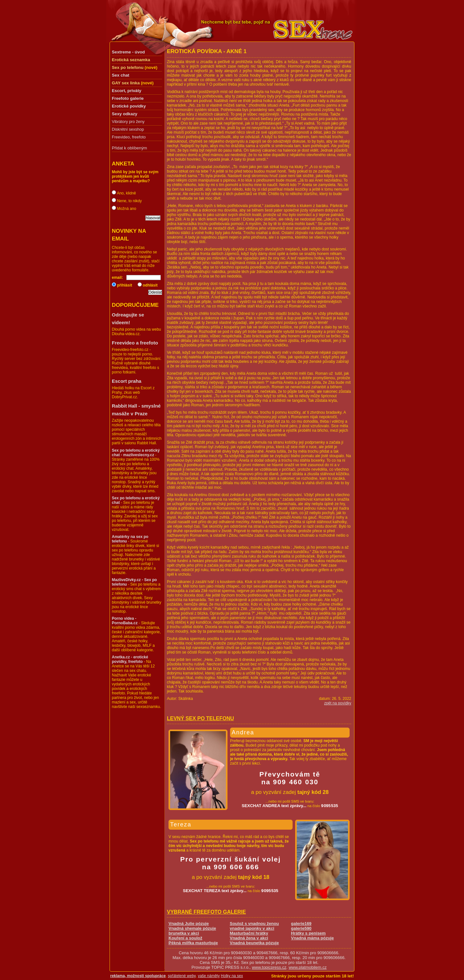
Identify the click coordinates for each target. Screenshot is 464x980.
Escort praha (127, 381)
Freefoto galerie (128, 98)
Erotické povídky (129, 106)
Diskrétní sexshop (128, 129)
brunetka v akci (184, 933)
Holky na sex (232, 976)
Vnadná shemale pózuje (192, 928)
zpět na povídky (338, 703)
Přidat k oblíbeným (129, 148)
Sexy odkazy (125, 114)
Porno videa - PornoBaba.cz (125, 621)
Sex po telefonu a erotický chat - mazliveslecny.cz (136, 453)
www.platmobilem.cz (308, 967)
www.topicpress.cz (269, 967)
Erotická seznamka (131, 60)
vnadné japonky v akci (252, 928)
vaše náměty (209, 976)
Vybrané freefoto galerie (206, 912)
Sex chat (121, 75)
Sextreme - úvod (128, 52)
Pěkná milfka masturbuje (193, 943)
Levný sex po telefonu (200, 718)
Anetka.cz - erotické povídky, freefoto (130, 659)
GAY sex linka (126, 83)
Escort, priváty (127, 91)
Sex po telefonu (128, 67)
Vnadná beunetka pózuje (254, 943)
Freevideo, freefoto (129, 137)
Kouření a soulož (185, 938)
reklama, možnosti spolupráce (138, 976)
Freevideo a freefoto (135, 343)
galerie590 (301, 928)
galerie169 (301, 923)
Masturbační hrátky (249, 933)
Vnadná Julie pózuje (189, 923)
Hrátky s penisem (308, 933)
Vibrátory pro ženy (128, 122)
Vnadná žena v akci (249, 938)
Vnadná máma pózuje (312, 938)
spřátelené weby (182, 976)
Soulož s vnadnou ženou (254, 923)
